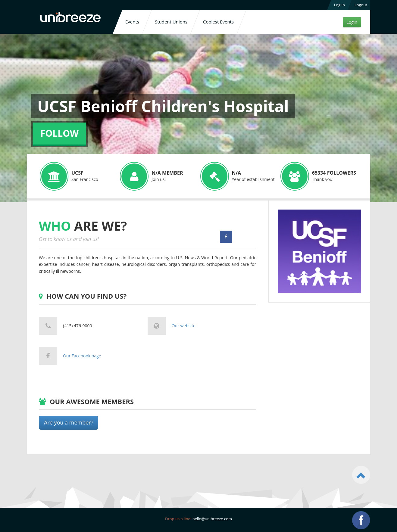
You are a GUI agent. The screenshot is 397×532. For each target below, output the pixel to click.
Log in (339, 5)
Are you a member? (69, 422)
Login (352, 22)
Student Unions (171, 22)
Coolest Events (218, 22)
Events (132, 22)
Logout (361, 5)
